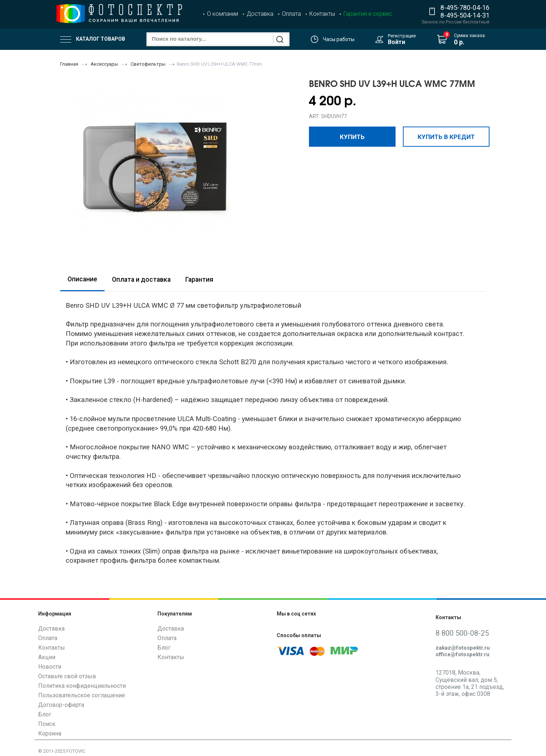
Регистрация (402, 36)
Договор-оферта (61, 705)
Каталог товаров (93, 39)
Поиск (47, 724)
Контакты (322, 14)
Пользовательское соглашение (82, 695)
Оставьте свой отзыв (67, 676)
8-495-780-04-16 (465, 8)
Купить (352, 136)
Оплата (291, 14)
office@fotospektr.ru (463, 654)
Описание (82, 279)
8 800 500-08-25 (462, 633)
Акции (47, 657)
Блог (45, 714)
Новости (50, 667)
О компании (223, 14)
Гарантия (199, 280)
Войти (396, 42)
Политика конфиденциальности (82, 686)
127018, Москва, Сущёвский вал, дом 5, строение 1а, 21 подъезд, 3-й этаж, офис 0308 (470, 683)
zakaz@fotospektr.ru (463, 648)
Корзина (50, 733)
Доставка (260, 14)
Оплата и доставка (141, 280)
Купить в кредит (446, 136)
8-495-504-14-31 (465, 15)
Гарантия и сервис (368, 14)
